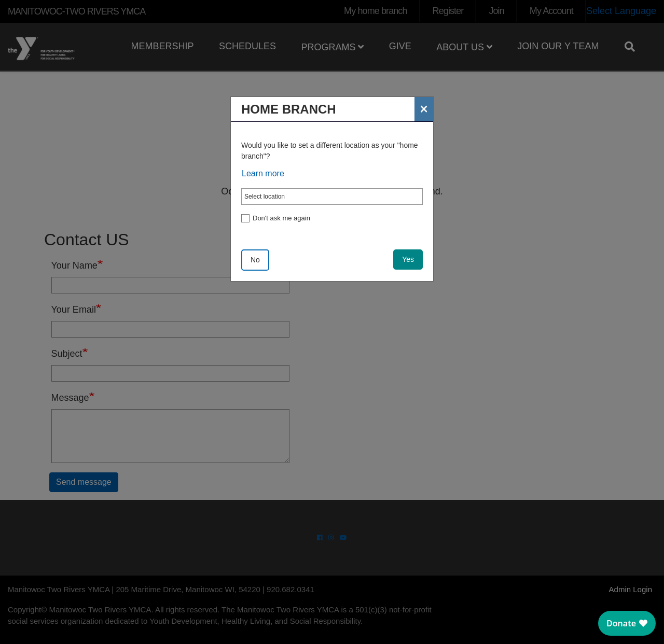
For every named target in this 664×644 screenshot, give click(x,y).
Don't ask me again (281, 218)
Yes (408, 259)
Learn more (263, 173)
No (255, 260)
